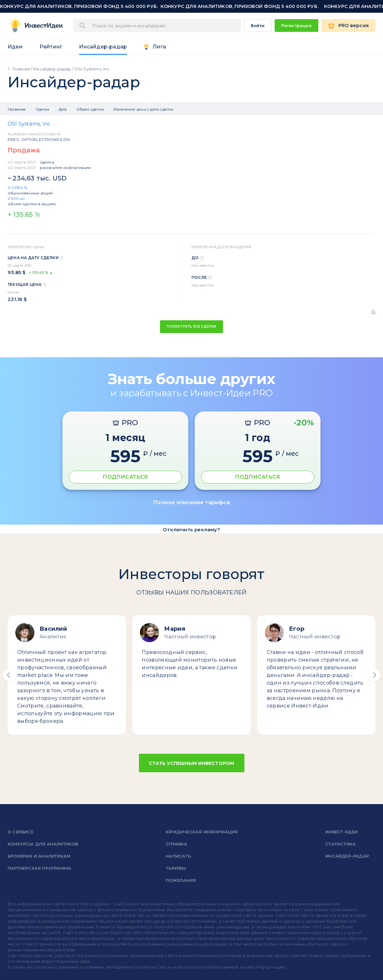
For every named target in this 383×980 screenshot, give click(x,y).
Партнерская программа (39, 868)
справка (176, 844)
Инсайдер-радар (103, 47)
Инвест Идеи (341, 832)
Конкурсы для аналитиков (43, 844)
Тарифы (176, 868)
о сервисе (21, 832)
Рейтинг (51, 47)
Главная (21, 69)
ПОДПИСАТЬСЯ (125, 477)
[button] (9, 675)
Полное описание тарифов (191, 502)
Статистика (340, 844)
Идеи (15, 47)
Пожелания (181, 880)
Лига (159, 47)
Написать (178, 856)
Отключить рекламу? (191, 530)
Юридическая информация (202, 832)
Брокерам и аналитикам (39, 856)
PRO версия (354, 25)
